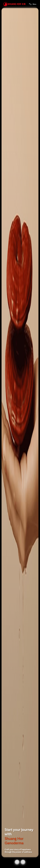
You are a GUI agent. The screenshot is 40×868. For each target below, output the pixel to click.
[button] (17, 862)
